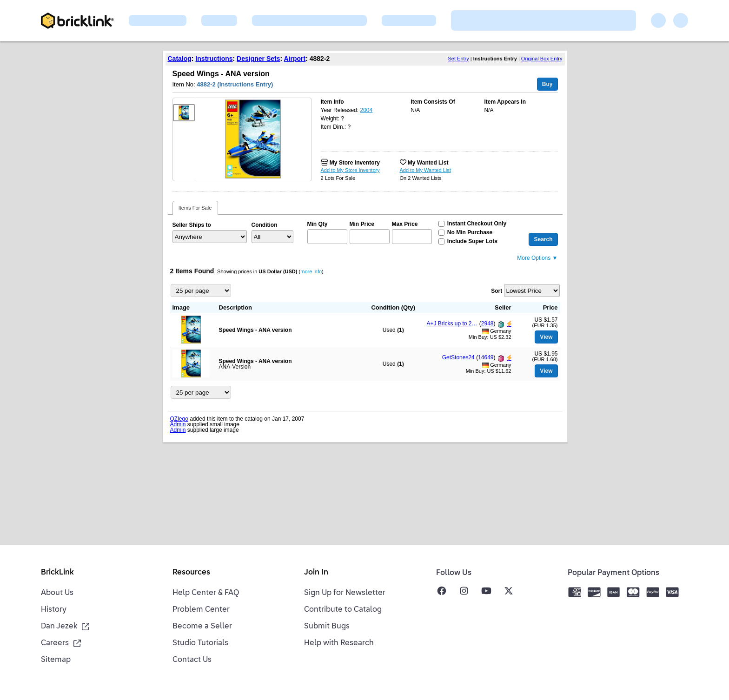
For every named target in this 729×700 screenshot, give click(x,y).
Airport (295, 59)
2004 (366, 110)
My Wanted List (428, 163)
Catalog (180, 59)
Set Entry (459, 59)
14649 (486, 357)
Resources (191, 573)
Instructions (214, 59)
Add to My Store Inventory (350, 170)
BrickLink (57, 573)
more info (311, 271)
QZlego (179, 419)
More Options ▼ (537, 258)
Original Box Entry (542, 59)
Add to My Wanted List (425, 170)
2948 (487, 324)
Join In (316, 573)
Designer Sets (258, 59)
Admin (178, 424)
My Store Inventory (355, 163)
